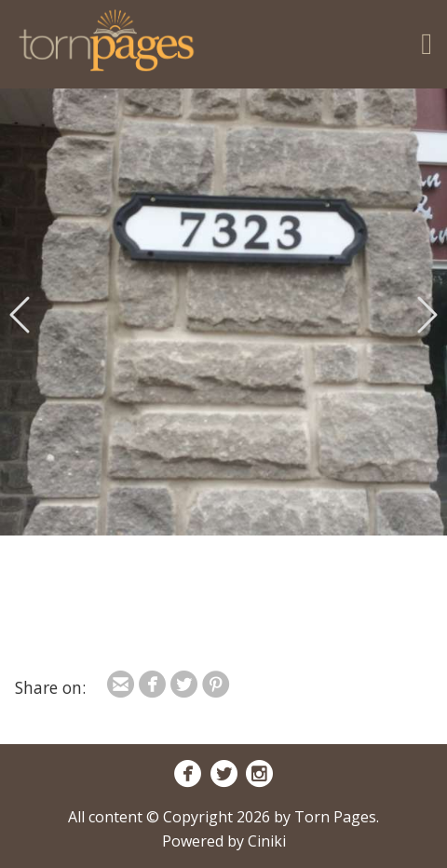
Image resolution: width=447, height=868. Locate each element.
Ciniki (267, 841)
